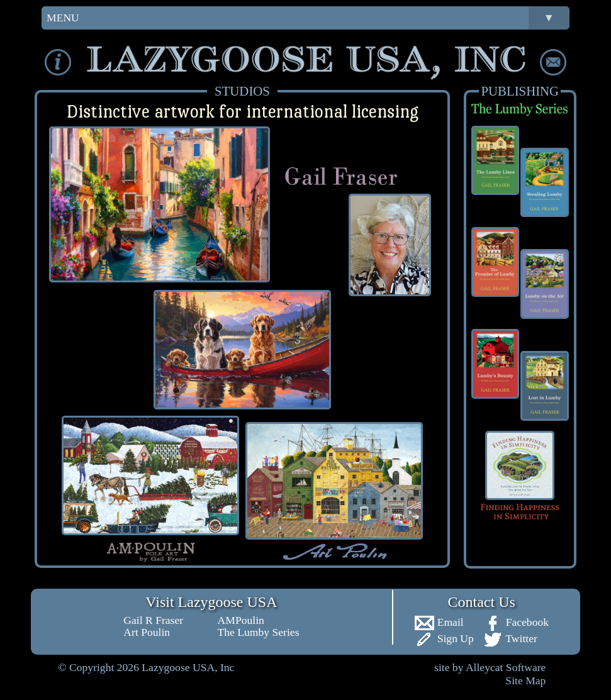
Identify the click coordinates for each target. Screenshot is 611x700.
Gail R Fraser (153, 620)
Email (439, 622)
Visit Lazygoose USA (211, 602)
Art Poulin (147, 632)
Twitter (510, 638)
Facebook (516, 622)
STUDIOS (242, 91)
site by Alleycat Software (490, 667)
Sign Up (444, 638)
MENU (308, 18)
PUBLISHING (520, 91)
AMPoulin (241, 620)
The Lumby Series (259, 632)
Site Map (525, 681)
